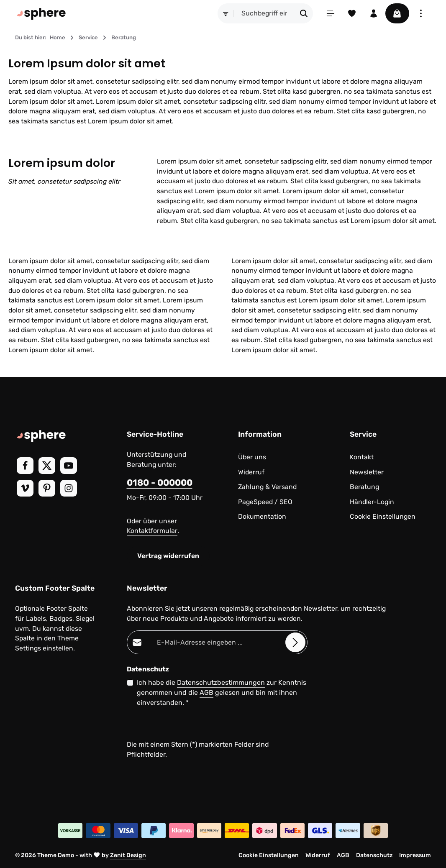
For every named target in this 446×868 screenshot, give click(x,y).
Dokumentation (262, 516)
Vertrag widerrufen (168, 556)
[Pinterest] (47, 488)
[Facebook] (25, 466)
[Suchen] (303, 13)
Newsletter (367, 472)
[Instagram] (69, 488)
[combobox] (264, 13)
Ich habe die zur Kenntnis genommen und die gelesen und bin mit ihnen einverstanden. (222, 692)
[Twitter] (47, 466)
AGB (206, 693)
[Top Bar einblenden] (421, 13)
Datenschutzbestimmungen (221, 682)
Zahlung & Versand (267, 487)
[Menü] (330, 13)
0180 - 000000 (160, 483)
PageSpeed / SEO (265, 502)
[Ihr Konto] (373, 13)
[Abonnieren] (295, 643)
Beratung (364, 487)
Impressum (415, 855)
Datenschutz (374, 855)
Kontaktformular (152, 531)
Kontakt (362, 457)
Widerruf (251, 472)
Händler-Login (372, 502)
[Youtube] (69, 466)
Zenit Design (128, 855)
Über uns (252, 457)
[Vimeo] (25, 488)
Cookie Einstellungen (383, 516)
